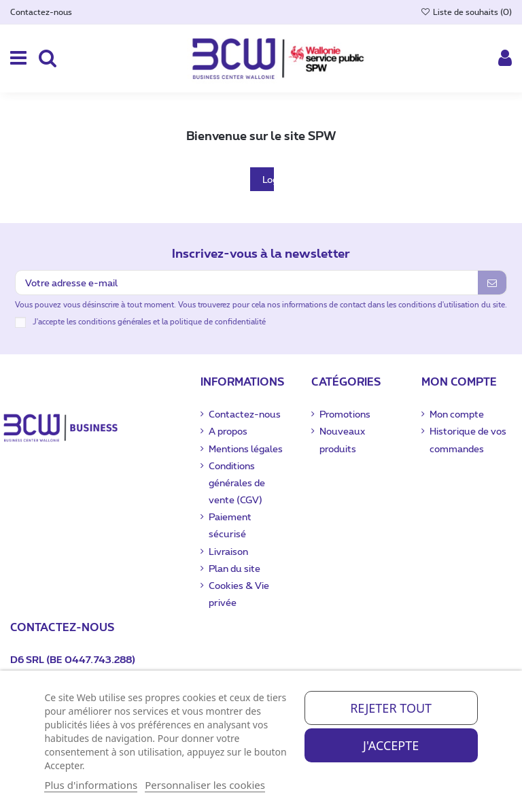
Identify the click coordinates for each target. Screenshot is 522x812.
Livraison (228, 551)
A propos (228, 431)
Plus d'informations (91, 785)
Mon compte (457, 414)
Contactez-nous (41, 12)
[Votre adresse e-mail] (247, 283)
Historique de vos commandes (468, 439)
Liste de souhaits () (466, 12)
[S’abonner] (492, 283)
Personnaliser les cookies (205, 785)
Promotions (345, 414)
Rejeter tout (391, 708)
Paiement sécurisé (230, 525)
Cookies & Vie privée (239, 594)
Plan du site (234, 568)
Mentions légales (246, 449)
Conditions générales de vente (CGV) (237, 483)
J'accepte (391, 745)
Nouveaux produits (342, 439)
